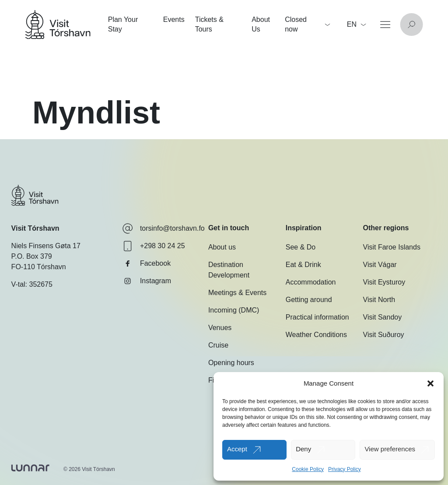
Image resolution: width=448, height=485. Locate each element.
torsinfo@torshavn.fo (164, 228)
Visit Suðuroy (384, 335)
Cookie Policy (308, 469)
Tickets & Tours (209, 24)
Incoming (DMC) (234, 310)
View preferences (390, 449)
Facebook (147, 264)
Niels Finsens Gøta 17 (46, 246)
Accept (237, 449)
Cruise (218, 345)
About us (222, 247)
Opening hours (231, 363)
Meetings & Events (237, 293)
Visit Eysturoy (384, 282)
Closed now (307, 24)
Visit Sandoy (383, 317)
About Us (261, 24)
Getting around (309, 300)
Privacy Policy (345, 469)
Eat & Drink (303, 265)
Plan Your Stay (123, 24)
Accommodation (311, 282)
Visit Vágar (380, 265)
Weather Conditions (316, 335)
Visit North (379, 300)
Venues (220, 328)
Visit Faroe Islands (392, 247)
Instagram (147, 281)
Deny (303, 449)
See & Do (301, 247)
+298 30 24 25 (154, 246)
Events (174, 19)
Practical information (317, 317)
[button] (430, 383)
